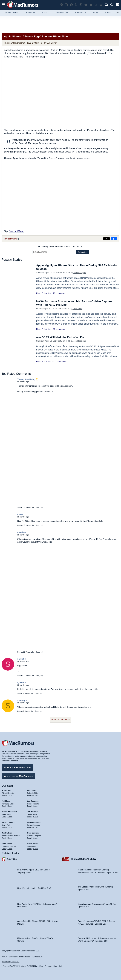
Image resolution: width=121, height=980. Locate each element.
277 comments (60, 362)
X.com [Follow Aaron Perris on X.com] (36, 849)
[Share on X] (107, 239)
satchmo (22, 659)
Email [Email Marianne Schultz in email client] (29, 827)
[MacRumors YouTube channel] (86, 5)
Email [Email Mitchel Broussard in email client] (4, 817)
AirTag (96, 13)
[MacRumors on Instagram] (66, 5)
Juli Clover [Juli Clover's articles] (6, 801)
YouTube (12, 859)
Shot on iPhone (17, 231)
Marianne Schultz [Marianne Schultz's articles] (34, 822)
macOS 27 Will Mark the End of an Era (60, 337)
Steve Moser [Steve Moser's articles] (7, 844)
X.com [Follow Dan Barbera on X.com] (10, 838)
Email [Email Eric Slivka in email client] (29, 795)
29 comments (59, 329)
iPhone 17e (81, 13)
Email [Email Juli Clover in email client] (4, 806)
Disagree (39, 507)
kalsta (20, 514)
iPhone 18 (110, 13)
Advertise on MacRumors (18, 776)
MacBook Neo (62, 13)
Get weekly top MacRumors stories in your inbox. (61, 246)
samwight (22, 700)
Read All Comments (61, 720)
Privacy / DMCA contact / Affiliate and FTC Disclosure (22, 957)
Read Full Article (44, 293)
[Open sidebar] (118, 5)
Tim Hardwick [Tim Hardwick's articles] (33, 812)
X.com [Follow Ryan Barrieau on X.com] (36, 838)
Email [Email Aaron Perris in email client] (29, 849)
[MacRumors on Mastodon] (81, 5)
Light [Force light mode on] (55, 966)
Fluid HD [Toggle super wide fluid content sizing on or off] (43, 966)
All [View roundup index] (117, 13)
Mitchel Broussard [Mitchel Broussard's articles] (9, 812)
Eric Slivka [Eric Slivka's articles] (32, 790)
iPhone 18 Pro (11, 13)
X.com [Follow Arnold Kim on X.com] (10, 795)
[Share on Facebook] (114, 239)
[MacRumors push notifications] (91, 5)
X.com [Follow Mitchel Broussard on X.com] (10, 817)
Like (33, 507)
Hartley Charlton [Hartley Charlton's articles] (8, 822)
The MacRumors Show (83, 859)
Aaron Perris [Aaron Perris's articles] (32, 844)
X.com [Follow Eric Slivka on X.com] (36, 795)
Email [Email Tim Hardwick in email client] (29, 817)
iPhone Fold (30, 13)
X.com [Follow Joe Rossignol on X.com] (36, 806)
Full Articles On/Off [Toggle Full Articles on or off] (25, 966)
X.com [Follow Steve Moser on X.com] (10, 849)
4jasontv (22, 683)
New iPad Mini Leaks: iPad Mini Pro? (34, 888)
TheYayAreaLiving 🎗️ (28, 379)
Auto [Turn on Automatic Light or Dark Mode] (50, 966)
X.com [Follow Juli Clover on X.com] (10, 806)
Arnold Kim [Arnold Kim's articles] (6, 790)
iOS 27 (46, 13)
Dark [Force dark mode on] (60, 966)
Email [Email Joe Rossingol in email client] (29, 806)
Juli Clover (52, 43)
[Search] (113, 5)
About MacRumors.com (17, 767)
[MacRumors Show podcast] (61, 5)
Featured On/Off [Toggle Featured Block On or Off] (9, 966)
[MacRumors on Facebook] (71, 5)
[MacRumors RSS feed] (96, 5)
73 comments (59, 293)
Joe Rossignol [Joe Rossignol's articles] (33, 801)
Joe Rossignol (80, 273)
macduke (22, 532)
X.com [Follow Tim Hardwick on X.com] (36, 817)
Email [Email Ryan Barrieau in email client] (29, 838)
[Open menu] (3, 5)
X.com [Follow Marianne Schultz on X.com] (36, 827)
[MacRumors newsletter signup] (101, 5)
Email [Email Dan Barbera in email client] (4, 838)
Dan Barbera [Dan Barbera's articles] (7, 833)
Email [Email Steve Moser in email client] (4, 849)
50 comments (11, 239)
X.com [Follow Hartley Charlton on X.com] (10, 827)
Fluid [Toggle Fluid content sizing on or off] (36, 966)
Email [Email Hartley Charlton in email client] (4, 827)
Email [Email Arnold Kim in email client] (4, 795)
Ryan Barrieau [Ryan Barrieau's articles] (33, 833)
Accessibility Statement (10, 962)
